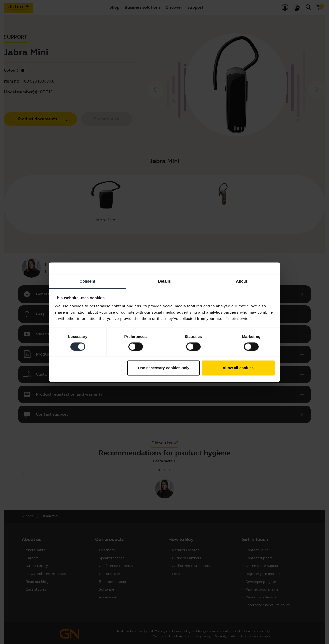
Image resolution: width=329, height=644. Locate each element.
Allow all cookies (238, 368)
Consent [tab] (88, 281)
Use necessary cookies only (164, 368)
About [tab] (242, 281)
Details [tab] (164, 281)
